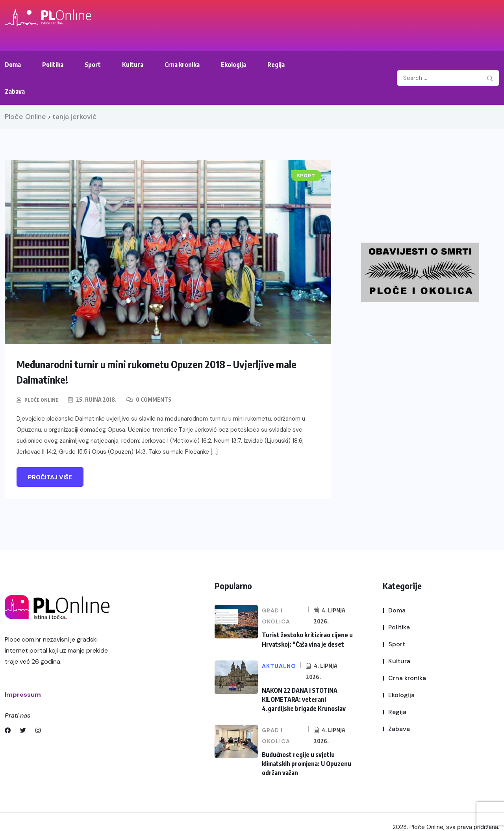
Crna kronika (182, 65)
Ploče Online (43, 399)
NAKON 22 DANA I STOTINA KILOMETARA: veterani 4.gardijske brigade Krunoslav (307, 694)
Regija (276, 65)
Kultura (133, 65)
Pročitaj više (50, 477)
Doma (13, 65)
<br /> (430, 190)
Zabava (15, 91)
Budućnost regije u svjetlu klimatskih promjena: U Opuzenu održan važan (304, 755)
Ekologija (233, 65)
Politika (53, 65)
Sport (93, 65)
